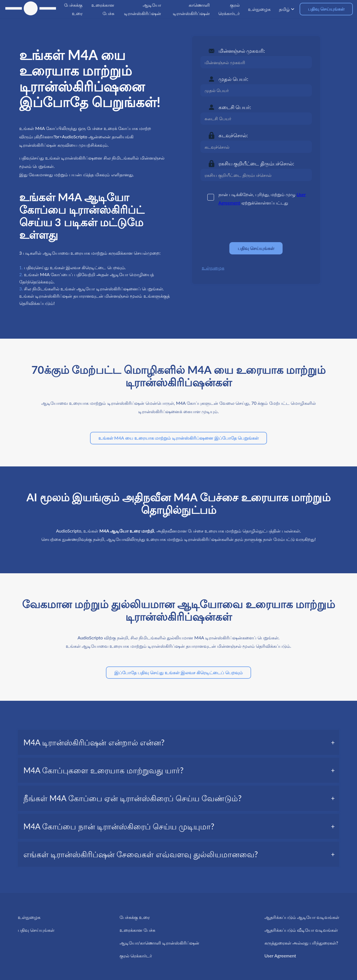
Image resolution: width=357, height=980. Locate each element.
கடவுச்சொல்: (233, 135)
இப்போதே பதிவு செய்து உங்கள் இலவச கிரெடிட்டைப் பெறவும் (178, 672)
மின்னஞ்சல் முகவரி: (242, 51)
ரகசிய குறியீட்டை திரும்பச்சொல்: (256, 163)
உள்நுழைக (213, 268)
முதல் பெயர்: (233, 79)
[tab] (178, 742)
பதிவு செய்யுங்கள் (326, 9)
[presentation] (243, 224)
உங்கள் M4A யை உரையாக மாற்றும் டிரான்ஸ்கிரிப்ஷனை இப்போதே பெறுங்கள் (178, 438)
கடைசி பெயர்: (235, 107)
